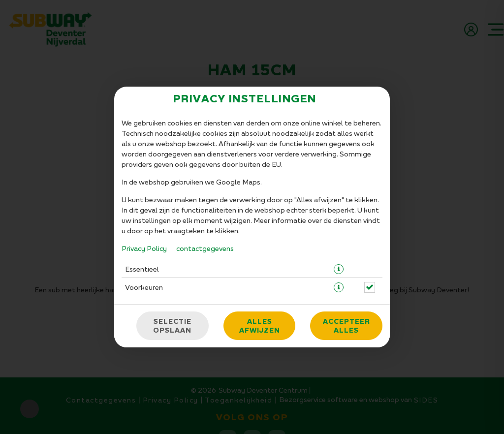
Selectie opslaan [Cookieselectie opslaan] (172, 326)
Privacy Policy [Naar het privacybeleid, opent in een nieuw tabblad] (144, 248)
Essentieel (142, 269)
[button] (339, 269)
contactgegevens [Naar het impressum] (205, 248)
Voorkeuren (144, 287)
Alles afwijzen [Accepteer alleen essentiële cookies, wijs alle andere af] (260, 326)
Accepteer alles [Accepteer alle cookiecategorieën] (346, 326)
